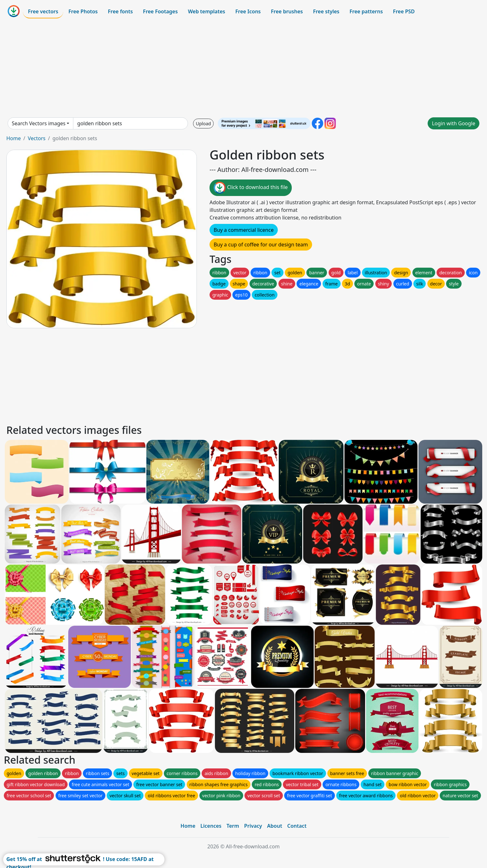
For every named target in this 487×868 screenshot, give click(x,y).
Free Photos (83, 11)
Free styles (326, 11)
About (274, 826)
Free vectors (43, 11)
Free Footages (160, 11)
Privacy (253, 826)
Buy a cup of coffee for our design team (261, 245)
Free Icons (248, 11)
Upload (203, 124)
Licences (211, 826)
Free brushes (287, 11)
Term (233, 826)
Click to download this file (251, 188)
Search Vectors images (39, 123)
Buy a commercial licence (244, 230)
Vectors (37, 138)
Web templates (207, 11)
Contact (297, 826)
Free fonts (120, 11)
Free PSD (404, 11)
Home (14, 138)
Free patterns (366, 11)
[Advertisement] (244, 68)
